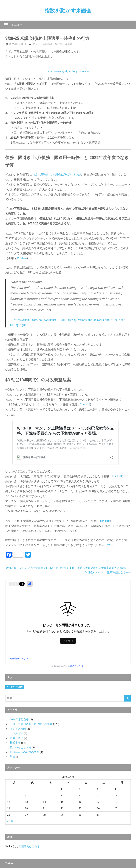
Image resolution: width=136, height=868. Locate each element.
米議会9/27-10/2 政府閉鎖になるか (107, 572)
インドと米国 (18, 729)
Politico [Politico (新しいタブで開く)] (22, 258)
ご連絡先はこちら (29, 846)
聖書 (13, 757)
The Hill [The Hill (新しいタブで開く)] (85, 404)
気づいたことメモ (21, 747)
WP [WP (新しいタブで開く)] (109, 545)
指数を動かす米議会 (68, 10)
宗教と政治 (17, 738)
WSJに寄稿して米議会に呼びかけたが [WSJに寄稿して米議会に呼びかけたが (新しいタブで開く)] (57, 175)
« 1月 (10, 821)
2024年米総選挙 (19, 719)
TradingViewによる (68, 666)
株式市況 (15, 743)
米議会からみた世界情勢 (25, 752)
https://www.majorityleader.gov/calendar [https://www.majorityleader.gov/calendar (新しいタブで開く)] (68, 71)
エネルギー (17, 733)
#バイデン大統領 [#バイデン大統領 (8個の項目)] (15, 687)
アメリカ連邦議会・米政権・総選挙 (52, 44)
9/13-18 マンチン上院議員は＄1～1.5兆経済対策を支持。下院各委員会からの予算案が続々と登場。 (67, 568)
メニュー (17, 25)
